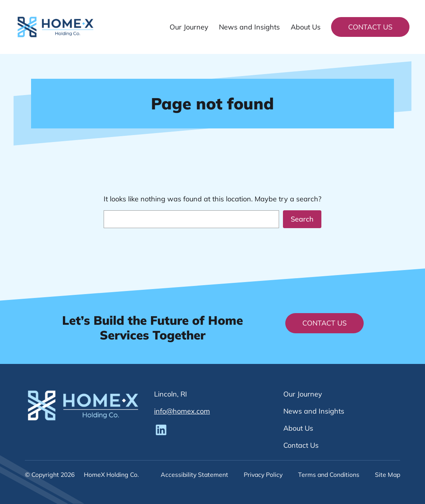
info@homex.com (182, 411)
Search (302, 219)
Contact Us (370, 27)
